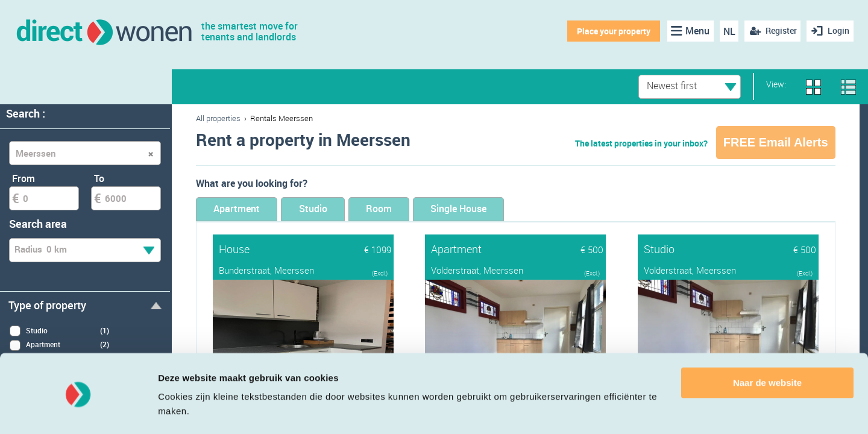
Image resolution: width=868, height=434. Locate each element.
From (24, 178)
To (99, 178)
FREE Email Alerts (776, 142)
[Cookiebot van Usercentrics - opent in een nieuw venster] (78, 410)
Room (406, 209)
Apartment (242, 209)
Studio (329, 209)
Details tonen (187, 410)
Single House (497, 209)
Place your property (612, 31)
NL (727, 31)
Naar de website (767, 349)
